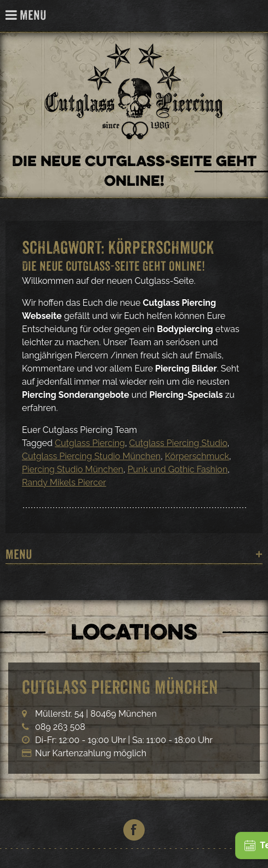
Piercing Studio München (73, 469)
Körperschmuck (197, 456)
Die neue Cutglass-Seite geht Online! (113, 266)
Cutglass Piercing (253, 16)
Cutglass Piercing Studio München (91, 456)
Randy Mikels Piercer (64, 482)
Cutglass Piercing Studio (178, 443)
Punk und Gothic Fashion (178, 469)
